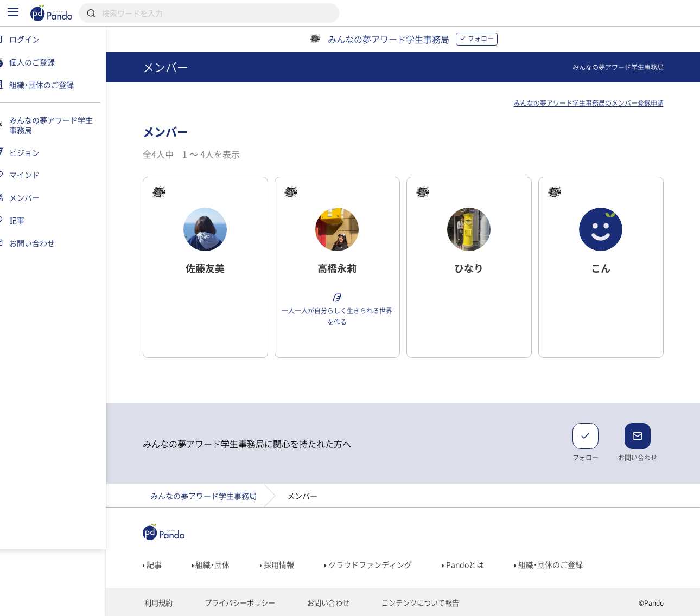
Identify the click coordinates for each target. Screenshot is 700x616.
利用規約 (163, 603)
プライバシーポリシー (241, 603)
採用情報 (284, 564)
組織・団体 (218, 564)
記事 (159, 564)
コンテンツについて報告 (412, 603)
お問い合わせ (325, 603)
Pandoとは (470, 564)
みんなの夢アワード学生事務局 (210, 496)
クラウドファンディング (375, 564)
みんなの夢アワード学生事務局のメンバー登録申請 (595, 103)
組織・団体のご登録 (556, 564)
